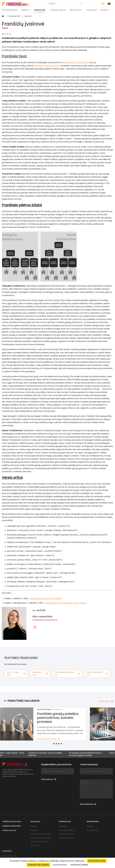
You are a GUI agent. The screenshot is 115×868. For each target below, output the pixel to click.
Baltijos (34, 826)
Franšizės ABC (40, 10)
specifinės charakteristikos (47, 66)
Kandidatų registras (58, 10)
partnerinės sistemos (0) (67, 674)
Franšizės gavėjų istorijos (41, 834)
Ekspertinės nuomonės (40, 841)
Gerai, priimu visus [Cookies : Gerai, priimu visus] (97, 861)
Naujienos (25, 10)
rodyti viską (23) (16, 674)
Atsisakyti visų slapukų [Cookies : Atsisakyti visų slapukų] (38, 865)
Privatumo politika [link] (79, 865)
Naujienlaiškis (92, 830)
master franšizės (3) (97, 674)
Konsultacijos (92, 10)
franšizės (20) (40, 674)
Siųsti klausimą (88, 804)
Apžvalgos (35, 845)
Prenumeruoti (49, 779)
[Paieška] (64, 4)
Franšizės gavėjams (67, 830)
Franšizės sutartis (66, 838)
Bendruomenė (75, 10)
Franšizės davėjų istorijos (41, 838)
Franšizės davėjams (67, 834)
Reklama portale (9, 856)
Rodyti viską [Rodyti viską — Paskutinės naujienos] (106, 701)
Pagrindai (28, 16)
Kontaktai (104, 10)
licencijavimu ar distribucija (76, 62)
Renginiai (90, 826)
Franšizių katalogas (10, 10)
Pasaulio (34, 830)
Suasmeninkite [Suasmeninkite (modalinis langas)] (60, 865)
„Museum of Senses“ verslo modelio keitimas (57, 754)
